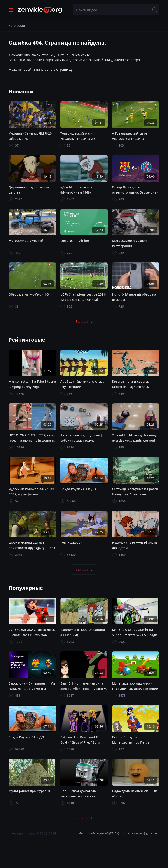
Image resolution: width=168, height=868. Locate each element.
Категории (17, 26)
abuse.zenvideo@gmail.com (141, 833)
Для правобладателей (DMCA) (99, 833)
